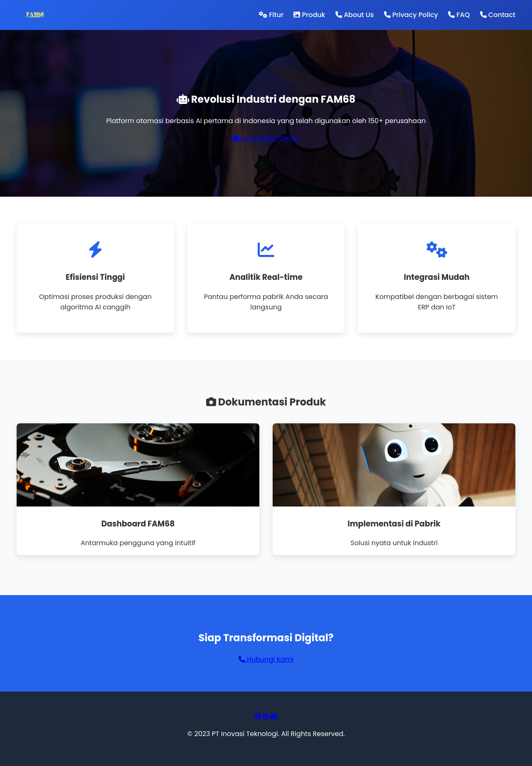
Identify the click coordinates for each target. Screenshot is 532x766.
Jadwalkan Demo (266, 138)
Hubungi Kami (266, 659)
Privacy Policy (411, 15)
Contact (498, 15)
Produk (309, 15)
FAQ (459, 15)
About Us (355, 15)
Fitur (271, 15)
